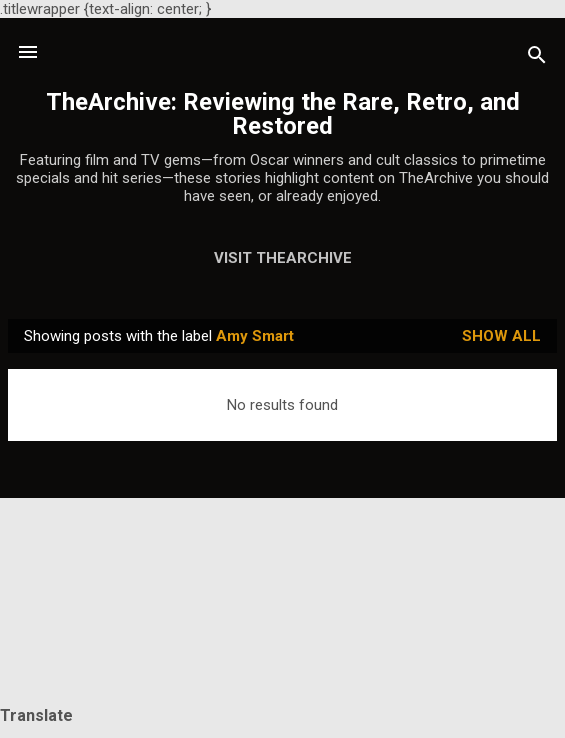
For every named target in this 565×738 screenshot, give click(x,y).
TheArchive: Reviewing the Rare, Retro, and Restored (283, 114)
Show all (501, 336)
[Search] (537, 58)
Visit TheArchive (283, 258)
